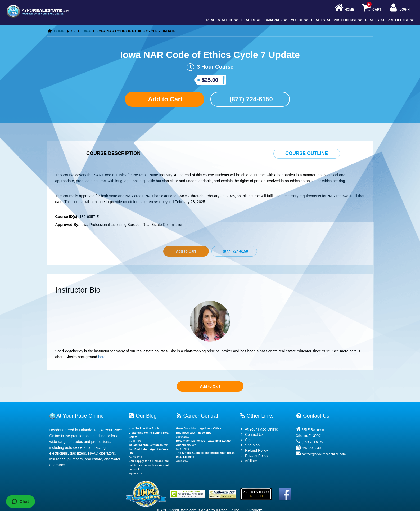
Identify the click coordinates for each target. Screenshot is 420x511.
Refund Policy (256, 450)
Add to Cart (164, 99)
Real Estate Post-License (336, 20)
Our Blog (142, 416)
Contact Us (251, 434)
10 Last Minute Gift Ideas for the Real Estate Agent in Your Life (149, 449)
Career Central (197, 416)
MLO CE (299, 20)
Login (399, 8)
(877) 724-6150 (250, 99)
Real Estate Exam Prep (264, 20)
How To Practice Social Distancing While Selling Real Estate (149, 432)
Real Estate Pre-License (389, 20)
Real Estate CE (222, 20)
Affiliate (248, 461)
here (102, 357)
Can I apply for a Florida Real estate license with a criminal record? (148, 465)
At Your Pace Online (259, 429)
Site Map (249, 445)
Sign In (248, 440)
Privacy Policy (257, 456)
